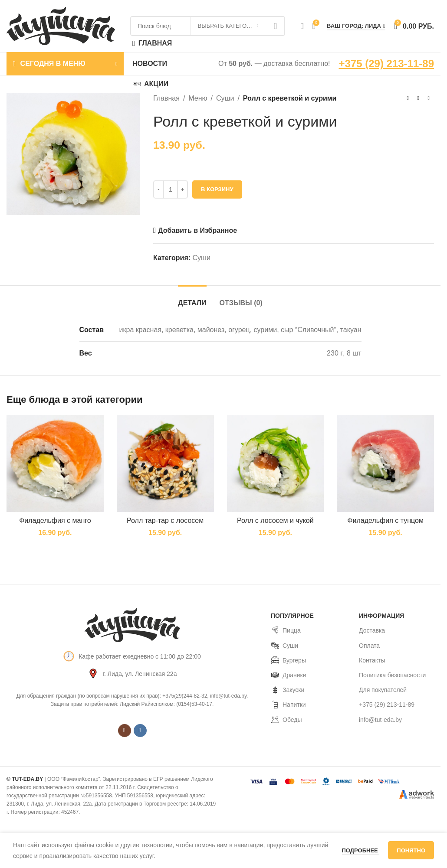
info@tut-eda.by (380, 720)
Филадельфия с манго (55, 520)
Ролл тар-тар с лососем (165, 520)
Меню (198, 98)
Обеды (286, 720)
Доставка (372, 630)
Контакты (372, 660)
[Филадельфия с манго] (55, 463)
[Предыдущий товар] (408, 98)
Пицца (286, 630)
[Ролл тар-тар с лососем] (165, 463)
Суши (225, 98)
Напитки (288, 705)
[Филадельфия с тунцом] (385, 463)
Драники (289, 675)
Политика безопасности (392, 675)
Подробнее (361, 850)
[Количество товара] (171, 189)
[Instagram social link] (125, 731)
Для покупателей (383, 690)
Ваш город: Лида (356, 26)
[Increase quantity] (182, 189)
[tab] (192, 299)
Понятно (411, 850)
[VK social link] (140, 731)
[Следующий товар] (429, 98)
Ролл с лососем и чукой (275, 520)
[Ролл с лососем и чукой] (276, 463)
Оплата (369, 646)
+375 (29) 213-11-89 (387, 64)
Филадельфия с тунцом (385, 520)
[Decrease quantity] (159, 189)
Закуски (288, 690)
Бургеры (288, 660)
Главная (166, 98)
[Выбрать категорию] (228, 26)
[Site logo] (61, 25)
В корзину (217, 189)
